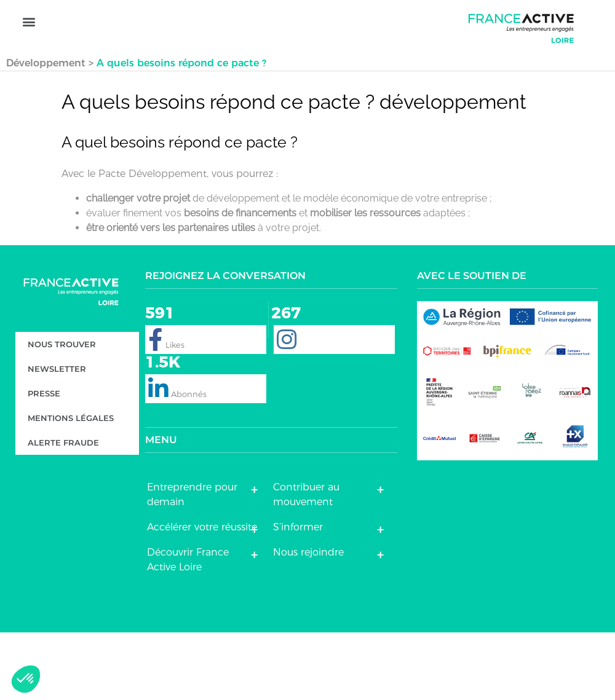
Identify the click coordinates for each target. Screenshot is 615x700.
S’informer (298, 595)
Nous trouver (62, 412)
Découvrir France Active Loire (188, 627)
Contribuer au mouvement (306, 562)
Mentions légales (71, 486)
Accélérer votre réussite (202, 595)
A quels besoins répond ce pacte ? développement (294, 170)
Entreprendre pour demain (192, 562)
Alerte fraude (63, 511)
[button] (29, 62)
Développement (46, 131)
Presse (44, 462)
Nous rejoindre (308, 620)
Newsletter (57, 437)
